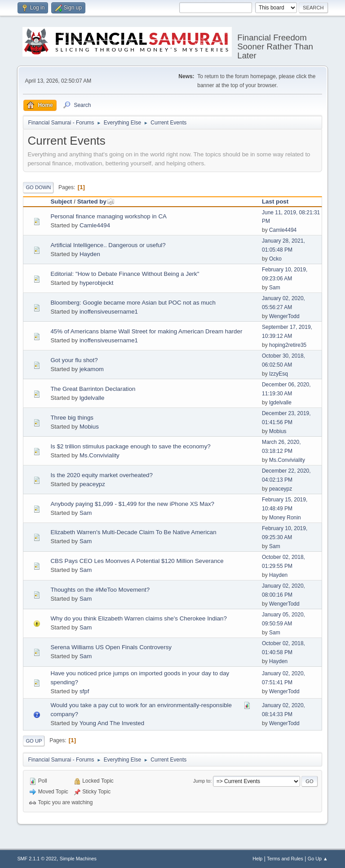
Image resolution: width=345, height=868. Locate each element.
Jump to (202, 781)
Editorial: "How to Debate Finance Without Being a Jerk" (125, 274)
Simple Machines (78, 859)
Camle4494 (95, 225)
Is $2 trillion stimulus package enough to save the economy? (130, 446)
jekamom (92, 369)
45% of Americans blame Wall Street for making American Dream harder (146, 331)
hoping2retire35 (288, 345)
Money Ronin (285, 518)
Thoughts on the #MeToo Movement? (100, 590)
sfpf (84, 691)
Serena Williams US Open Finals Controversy (111, 647)
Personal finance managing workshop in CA (108, 216)
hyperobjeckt (97, 283)
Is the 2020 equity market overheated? (101, 475)
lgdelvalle (92, 398)
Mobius (89, 427)
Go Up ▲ (318, 859)
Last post (275, 201)
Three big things (72, 418)
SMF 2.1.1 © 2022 (37, 859)
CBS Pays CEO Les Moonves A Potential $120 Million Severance (137, 561)
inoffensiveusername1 (109, 312)
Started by (96, 201)
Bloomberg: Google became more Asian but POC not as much (133, 303)
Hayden (90, 254)
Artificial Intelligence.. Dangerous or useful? (108, 245)
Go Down (38, 187)
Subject (61, 201)
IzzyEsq (279, 374)
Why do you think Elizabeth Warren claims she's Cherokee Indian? (138, 618)
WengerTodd (284, 316)
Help (257, 859)
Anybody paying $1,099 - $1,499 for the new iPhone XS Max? (132, 504)
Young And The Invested (112, 723)
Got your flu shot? (74, 360)
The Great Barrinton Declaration (93, 389)
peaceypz (92, 484)
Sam (275, 288)
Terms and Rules (285, 859)
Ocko (275, 259)
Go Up (34, 741)
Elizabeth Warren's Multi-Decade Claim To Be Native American (133, 532)
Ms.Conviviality (100, 455)
